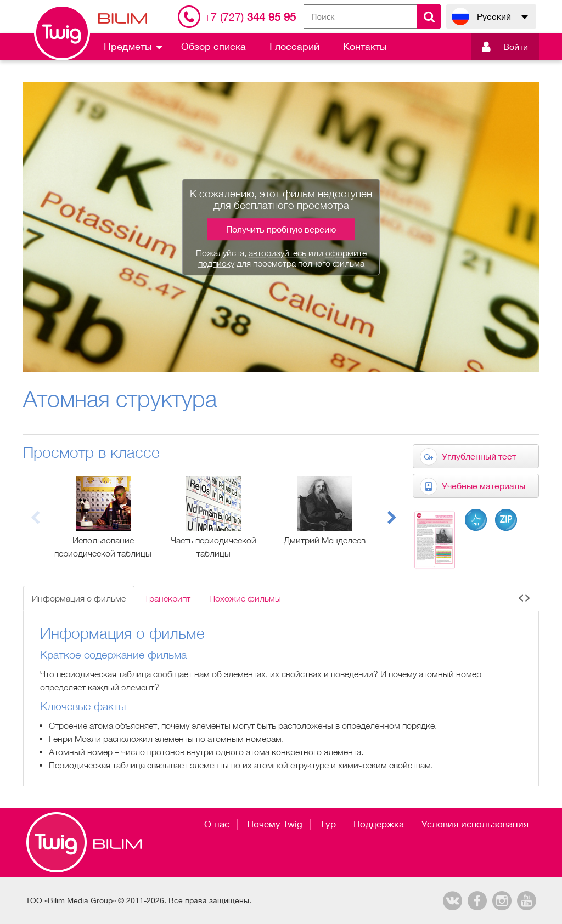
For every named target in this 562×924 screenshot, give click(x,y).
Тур (328, 824)
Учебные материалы (484, 486)
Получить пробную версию (281, 229)
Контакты (365, 46)
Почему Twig (275, 824)
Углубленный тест (479, 456)
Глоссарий (294, 46)
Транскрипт (167, 598)
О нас (217, 824)
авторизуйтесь (277, 253)
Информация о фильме (79, 598)
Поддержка (379, 824)
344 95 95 (250, 17)
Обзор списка (213, 46)
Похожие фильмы (245, 598)
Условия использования (475, 824)
